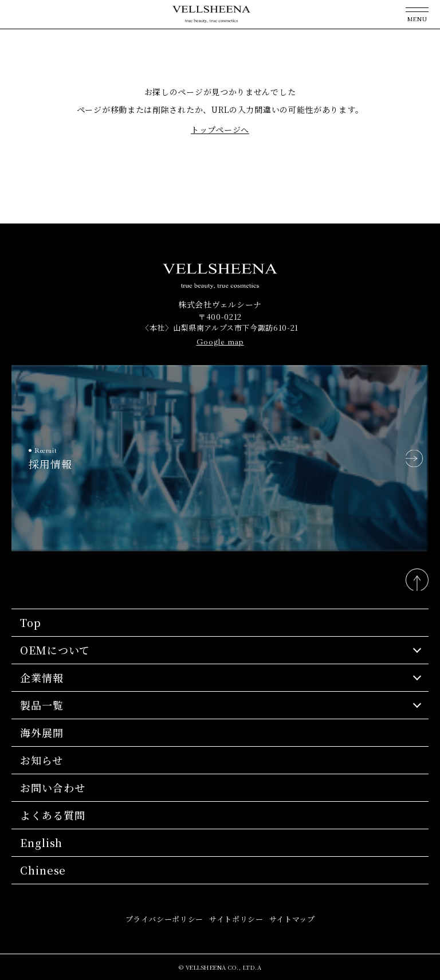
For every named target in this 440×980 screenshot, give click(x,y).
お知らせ (42, 760)
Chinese (43, 870)
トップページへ (220, 130)
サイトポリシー (236, 919)
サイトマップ (292, 919)
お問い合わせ (52, 787)
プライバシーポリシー (165, 919)
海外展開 (42, 732)
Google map (220, 342)
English (41, 842)
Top (31, 622)
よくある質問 (52, 815)
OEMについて (55, 650)
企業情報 (42, 677)
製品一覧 (42, 705)
